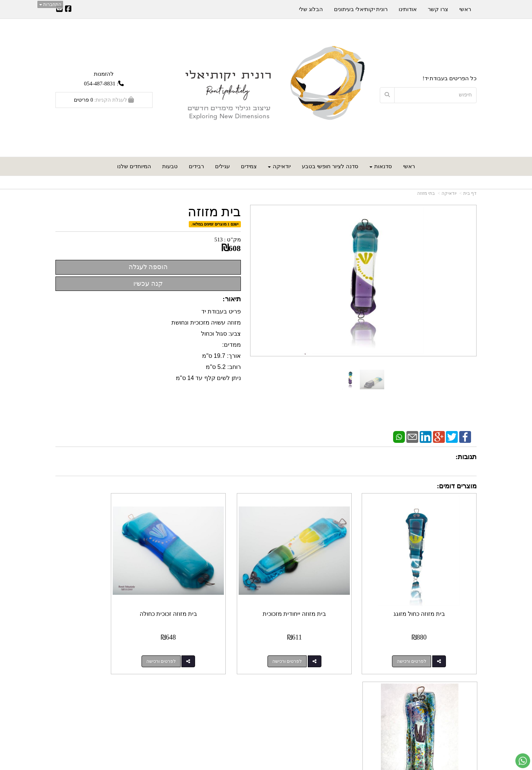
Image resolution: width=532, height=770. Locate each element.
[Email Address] (59, 10)
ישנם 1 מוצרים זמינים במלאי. (215, 224)
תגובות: (466, 457)
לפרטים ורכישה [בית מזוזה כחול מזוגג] (421, 643)
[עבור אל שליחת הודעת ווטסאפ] (523, 761)
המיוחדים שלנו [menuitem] (134, 166)
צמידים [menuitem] (249, 166)
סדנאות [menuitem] (381, 166)
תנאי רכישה (355, 702)
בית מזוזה (214, 212)
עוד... (145, 682)
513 (219, 240)
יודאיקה (449, 193)
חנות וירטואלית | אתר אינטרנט (238, 765)
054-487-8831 (100, 84)
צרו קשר (356, 682)
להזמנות (104, 74)
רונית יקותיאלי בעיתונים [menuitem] (361, 9)
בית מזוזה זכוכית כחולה (212, 596)
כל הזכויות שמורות (456, 737)
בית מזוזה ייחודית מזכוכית (320, 596)
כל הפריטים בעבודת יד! (450, 78)
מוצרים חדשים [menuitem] (460, 693)
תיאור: (232, 299)
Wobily (270, 765)
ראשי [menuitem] (409, 166)
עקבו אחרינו (243, 682)
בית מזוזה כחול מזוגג (428, 596)
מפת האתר (461, 682)
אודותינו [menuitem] (408, 9)
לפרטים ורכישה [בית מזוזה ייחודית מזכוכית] (313, 643)
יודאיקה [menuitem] (279, 166)
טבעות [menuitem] (170, 166)
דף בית (470, 193)
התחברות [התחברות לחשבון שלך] (50, 4)
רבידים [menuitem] (196, 166)
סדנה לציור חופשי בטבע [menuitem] (330, 166)
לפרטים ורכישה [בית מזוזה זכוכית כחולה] (205, 643)
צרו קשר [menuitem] (438, 9)
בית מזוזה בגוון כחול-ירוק (104, 596)
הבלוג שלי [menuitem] (311, 9)
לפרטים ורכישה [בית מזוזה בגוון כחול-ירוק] (96, 643)
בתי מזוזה (426, 193)
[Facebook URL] (68, 10)
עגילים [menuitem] (222, 166)
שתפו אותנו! (246, 702)
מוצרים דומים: (457, 486)
